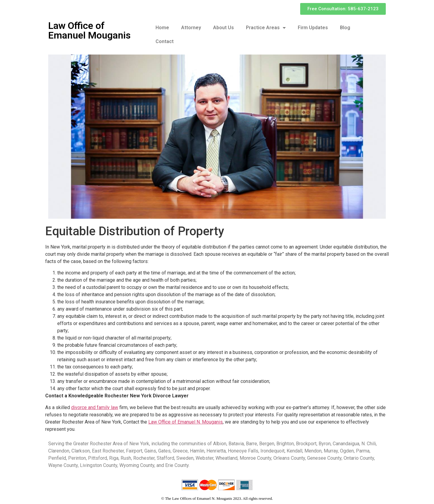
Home (162, 28)
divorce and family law (95, 407)
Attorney (191, 28)
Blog (345, 28)
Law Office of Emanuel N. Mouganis (186, 422)
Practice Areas (266, 28)
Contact (165, 41)
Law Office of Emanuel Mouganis (89, 30)
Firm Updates (313, 28)
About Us (223, 28)
